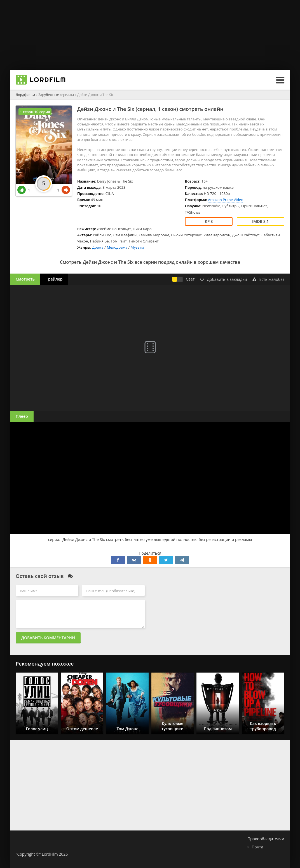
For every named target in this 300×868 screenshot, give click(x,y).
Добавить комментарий (48, 638)
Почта (257, 847)
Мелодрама (117, 247)
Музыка (137, 247)
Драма (98, 247)
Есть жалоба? (268, 279)
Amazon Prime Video (226, 200)
